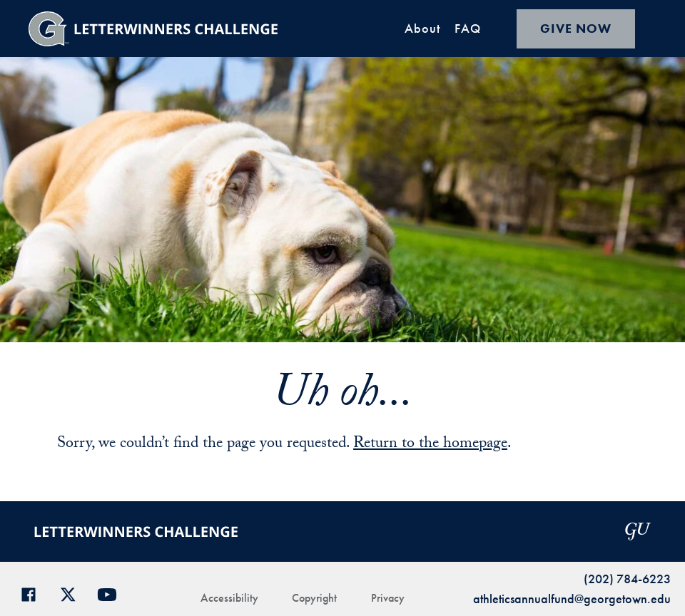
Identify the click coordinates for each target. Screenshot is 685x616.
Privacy (388, 598)
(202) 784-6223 (627, 579)
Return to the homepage (430, 445)
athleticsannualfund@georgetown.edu (572, 599)
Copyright (314, 598)
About (422, 28)
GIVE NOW (576, 28)
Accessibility (229, 598)
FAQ (468, 28)
